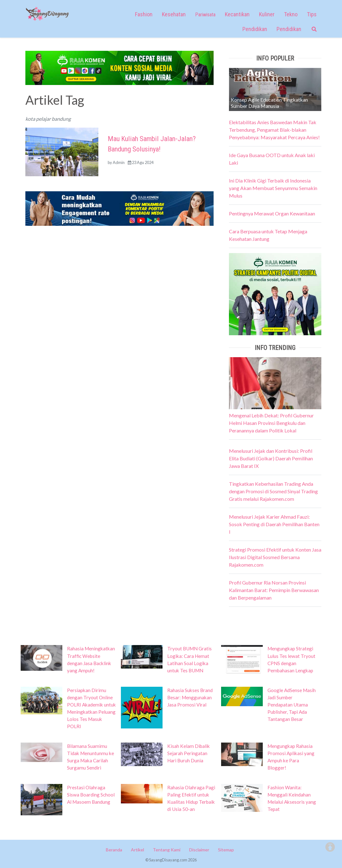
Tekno (291, 14)
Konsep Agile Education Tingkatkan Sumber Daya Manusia (269, 103)
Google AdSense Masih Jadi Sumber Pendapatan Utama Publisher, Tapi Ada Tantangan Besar (292, 705)
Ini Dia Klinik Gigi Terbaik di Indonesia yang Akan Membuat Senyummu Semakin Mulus (273, 188)
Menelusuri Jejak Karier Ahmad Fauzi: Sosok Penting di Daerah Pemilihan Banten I (274, 524)
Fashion (144, 14)
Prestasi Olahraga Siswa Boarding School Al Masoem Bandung (91, 795)
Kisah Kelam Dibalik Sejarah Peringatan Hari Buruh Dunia (189, 753)
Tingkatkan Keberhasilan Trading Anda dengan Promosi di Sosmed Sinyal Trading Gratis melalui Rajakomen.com (273, 491)
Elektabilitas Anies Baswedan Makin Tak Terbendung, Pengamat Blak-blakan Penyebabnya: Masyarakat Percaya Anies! (274, 130)
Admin (119, 162)
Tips (312, 14)
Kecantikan (237, 14)
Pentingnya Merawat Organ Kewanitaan (272, 213)
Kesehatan (174, 14)
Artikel (137, 850)
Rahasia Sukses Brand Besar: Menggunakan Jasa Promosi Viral (190, 697)
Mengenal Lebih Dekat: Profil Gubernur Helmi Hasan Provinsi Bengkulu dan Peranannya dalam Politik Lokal (271, 423)
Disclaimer (199, 850)
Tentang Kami (167, 850)
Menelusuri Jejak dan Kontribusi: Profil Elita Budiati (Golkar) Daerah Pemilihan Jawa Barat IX (271, 458)
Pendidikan (255, 29)
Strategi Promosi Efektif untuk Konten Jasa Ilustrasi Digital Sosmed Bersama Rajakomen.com (275, 557)
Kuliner (267, 14)
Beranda (114, 850)
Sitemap (226, 850)
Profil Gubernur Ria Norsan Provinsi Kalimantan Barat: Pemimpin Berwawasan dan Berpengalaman (274, 590)
